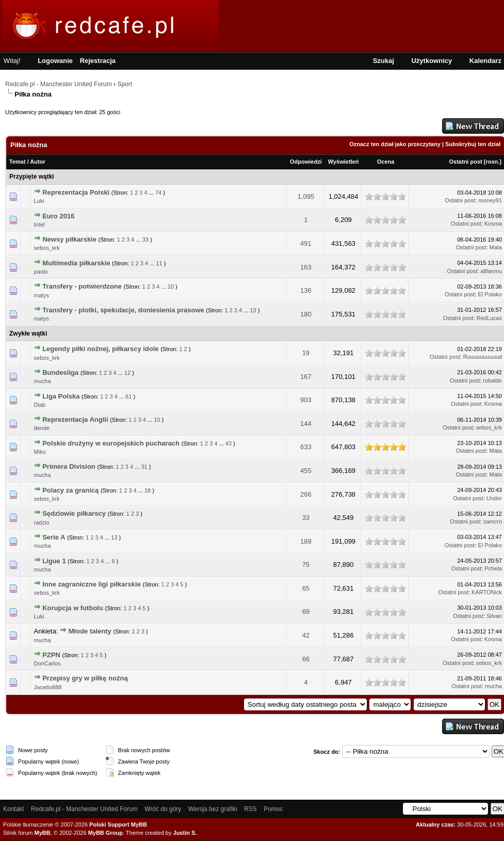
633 (306, 447)
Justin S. (185, 833)
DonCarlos (47, 663)
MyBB (43, 833)
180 (306, 314)
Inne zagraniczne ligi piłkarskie (92, 584)
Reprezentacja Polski (76, 192)
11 (159, 263)
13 (253, 310)
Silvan (494, 616)
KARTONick (487, 592)
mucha (43, 381)
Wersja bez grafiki (213, 809)
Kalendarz (485, 61)
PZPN (51, 655)
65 (306, 588)
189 (306, 541)
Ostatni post (466, 162)
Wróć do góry (163, 809)
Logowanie (55, 61)
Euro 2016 (58, 216)
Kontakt (14, 809)
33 (145, 240)
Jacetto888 (48, 687)
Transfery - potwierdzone (82, 286)
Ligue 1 (54, 561)
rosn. (492, 162)
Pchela (493, 568)
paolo (41, 272)
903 (306, 400)
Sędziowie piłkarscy (74, 513)
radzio (42, 522)
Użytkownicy (432, 61)
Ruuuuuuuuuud (483, 357)
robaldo (492, 380)
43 (229, 443)
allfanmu (491, 271)
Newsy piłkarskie (69, 239)
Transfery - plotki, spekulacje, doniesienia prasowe (123, 310)
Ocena (386, 162)
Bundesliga (60, 372)
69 (306, 612)
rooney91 (490, 200)
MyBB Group (105, 833)
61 (128, 396)
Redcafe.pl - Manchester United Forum (59, 84)
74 (158, 193)
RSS (250, 809)
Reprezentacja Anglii (75, 419)
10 (171, 287)
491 (306, 243)
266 (306, 494)
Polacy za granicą (70, 490)
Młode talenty (90, 631)
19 (306, 353)
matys (42, 295)
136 (306, 290)
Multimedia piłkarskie (76, 263)
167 (306, 377)
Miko (40, 452)
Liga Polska (61, 396)
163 (306, 267)
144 (306, 424)
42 (306, 635)
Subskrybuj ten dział (473, 144)
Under (494, 498)
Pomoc (273, 809)
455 (306, 471)
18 (148, 490)
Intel (39, 225)
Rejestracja (98, 61)
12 (127, 373)
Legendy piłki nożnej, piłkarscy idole (100, 349)
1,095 (306, 196)
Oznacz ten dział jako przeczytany (395, 144)
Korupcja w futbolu (73, 608)
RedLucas (489, 318)
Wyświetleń (344, 162)
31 (144, 467)
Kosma (493, 224)
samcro (493, 521)
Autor (37, 162)
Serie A (54, 537)
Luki (39, 201)
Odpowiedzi (306, 162)
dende (42, 428)
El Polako (490, 294)
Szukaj (384, 61)
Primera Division (69, 466)
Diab (40, 405)
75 (306, 565)
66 (306, 659)
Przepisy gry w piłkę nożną (85, 678)
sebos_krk (47, 248)
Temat (18, 162)
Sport (125, 84)
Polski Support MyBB (118, 824)
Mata (496, 247)
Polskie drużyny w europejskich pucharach (111, 443)
